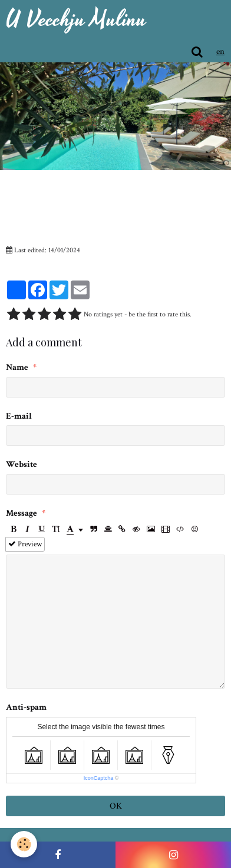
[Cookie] (24, 844)
